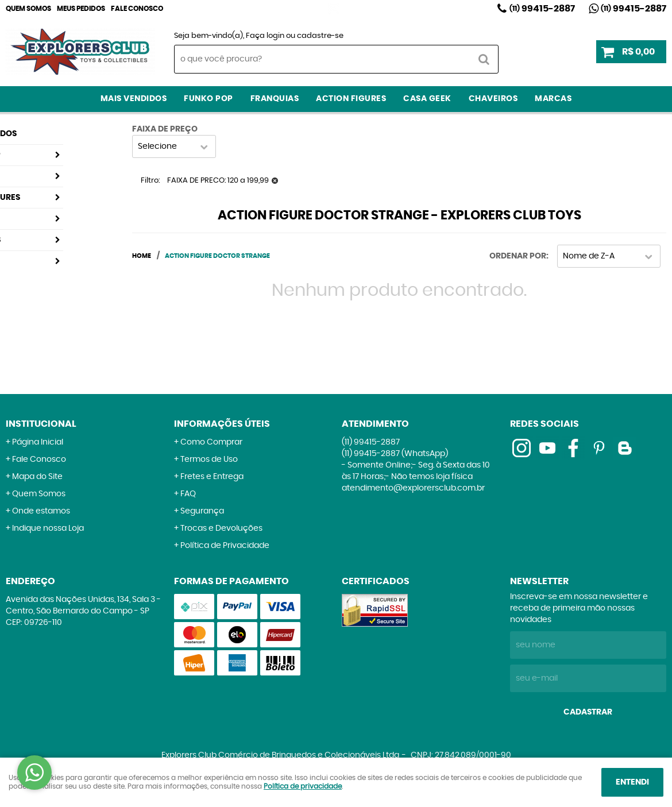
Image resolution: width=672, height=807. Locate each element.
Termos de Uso (209, 460)
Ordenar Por (518, 256)
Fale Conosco (137, 9)
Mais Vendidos (134, 99)
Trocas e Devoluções (221, 528)
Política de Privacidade (225, 546)
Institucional (41, 424)
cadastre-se (320, 36)
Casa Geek (427, 99)
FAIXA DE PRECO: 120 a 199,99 (218, 181)
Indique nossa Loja (48, 528)
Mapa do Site (37, 477)
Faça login (265, 36)
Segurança (202, 511)
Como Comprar (211, 442)
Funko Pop (208, 99)
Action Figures (351, 99)
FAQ (188, 494)
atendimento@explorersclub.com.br (413, 488)
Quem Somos (28, 9)
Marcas (553, 99)
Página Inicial (38, 442)
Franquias (275, 99)
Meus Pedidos (81, 9)
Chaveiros (493, 99)
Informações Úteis (222, 424)
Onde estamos (41, 511)
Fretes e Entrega (212, 477)
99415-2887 (542, 9)
